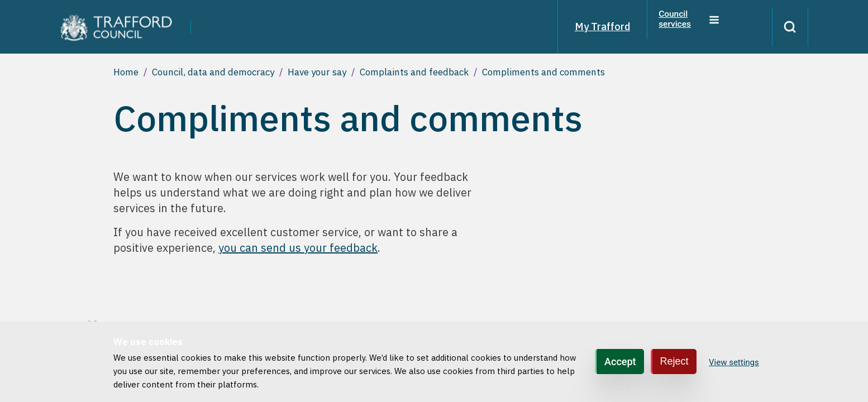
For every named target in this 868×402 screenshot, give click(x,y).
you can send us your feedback (298, 248)
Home (126, 72)
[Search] (785, 27)
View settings (734, 362)
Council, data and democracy (213, 72)
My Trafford (592, 27)
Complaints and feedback (414, 72)
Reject (674, 361)
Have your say (317, 72)
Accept (620, 362)
